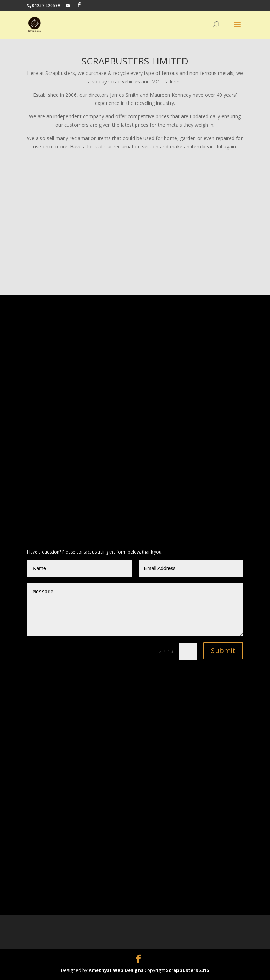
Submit (223, 650)
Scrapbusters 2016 (187, 970)
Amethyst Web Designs (117, 970)
